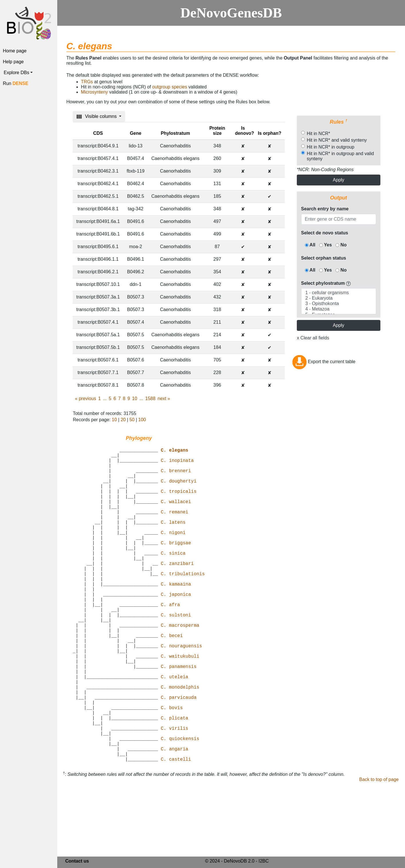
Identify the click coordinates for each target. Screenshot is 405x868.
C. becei (172, 679)
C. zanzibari (177, 591)
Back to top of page (379, 850)
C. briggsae (176, 566)
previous (86, 399)
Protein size (217, 131)
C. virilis (175, 792)
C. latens (173, 540)
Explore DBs (16, 73)
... (105, 399)
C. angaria (175, 817)
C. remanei (175, 528)
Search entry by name (325, 209)
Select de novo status (325, 233)
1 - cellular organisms (339, 293)
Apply (339, 180)
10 (135, 399)
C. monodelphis (180, 742)
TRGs (87, 82)
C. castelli (176, 830)
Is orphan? (270, 133)
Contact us (77, 862)
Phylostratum (175, 133)
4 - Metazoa (339, 309)
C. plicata (175, 780)
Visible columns (97, 116)
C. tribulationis (183, 603)
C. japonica (176, 628)
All (310, 245)
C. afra (170, 641)
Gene (136, 133)
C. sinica (173, 578)
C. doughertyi (179, 490)
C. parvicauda (179, 754)
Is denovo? (245, 131)
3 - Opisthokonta (339, 304)
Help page (13, 62)
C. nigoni (173, 553)
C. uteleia (175, 729)
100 (142, 420)
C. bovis (172, 767)
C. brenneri (176, 477)
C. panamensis (179, 717)
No (341, 245)
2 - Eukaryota (339, 298)
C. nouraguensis (181, 691)
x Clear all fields (313, 338)
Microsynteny (94, 92)
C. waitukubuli (180, 704)
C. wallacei (176, 515)
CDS (98, 133)
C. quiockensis (180, 805)
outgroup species (170, 87)
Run (16, 83)
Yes (326, 245)
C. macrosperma (180, 666)
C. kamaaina (176, 616)
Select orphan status (324, 258)
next (164, 399)
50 (132, 420)
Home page (15, 51)
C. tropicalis (179, 503)
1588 (151, 399)
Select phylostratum (326, 283)
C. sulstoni (176, 654)
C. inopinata (177, 465)
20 (123, 420)
